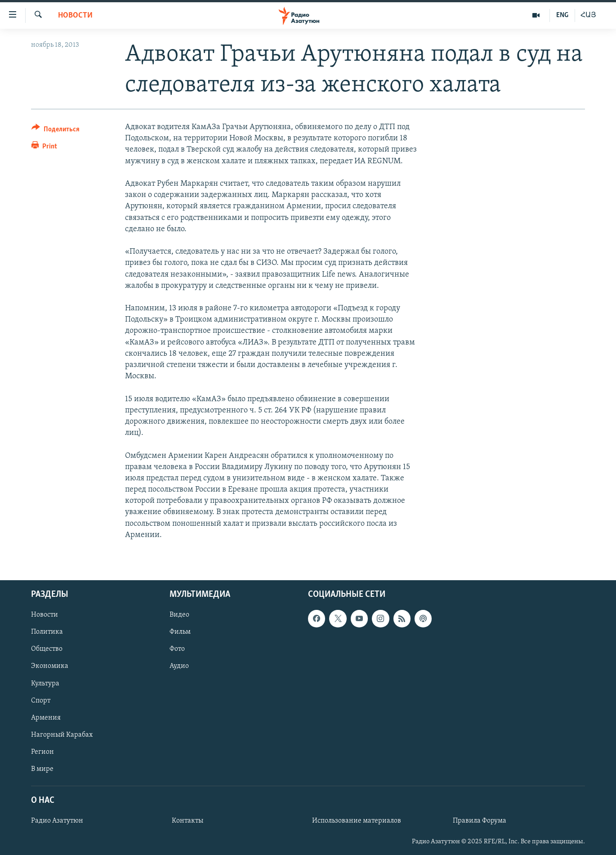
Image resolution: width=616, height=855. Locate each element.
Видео (179, 615)
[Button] (56, 131)
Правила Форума (480, 821)
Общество (47, 649)
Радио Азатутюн (57, 821)
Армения (46, 718)
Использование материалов (357, 821)
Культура (45, 684)
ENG (562, 15)
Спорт (41, 701)
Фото (177, 649)
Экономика (50, 666)
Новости (75, 16)
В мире (42, 769)
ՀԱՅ (588, 15)
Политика (47, 632)
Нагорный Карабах (62, 735)
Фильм (180, 632)
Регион (42, 752)
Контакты (187, 821)
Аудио (179, 666)
